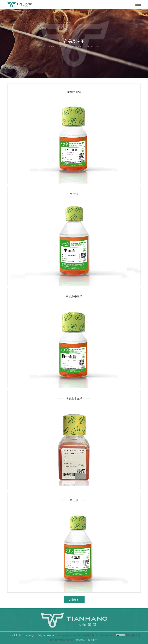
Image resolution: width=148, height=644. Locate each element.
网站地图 (70, 640)
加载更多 (74, 600)
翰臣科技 (93, 640)
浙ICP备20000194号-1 (69, 635)
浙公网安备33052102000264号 (99, 635)
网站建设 (81, 640)
